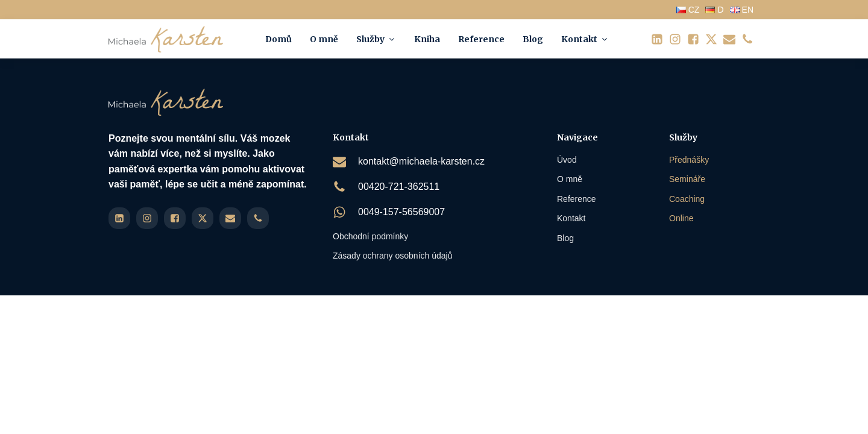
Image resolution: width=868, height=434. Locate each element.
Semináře (687, 179)
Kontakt (585, 39)
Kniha (427, 39)
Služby (376, 39)
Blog (533, 39)
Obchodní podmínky (370, 236)
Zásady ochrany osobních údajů (392, 256)
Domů (278, 39)
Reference (481, 39)
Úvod (567, 160)
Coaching (687, 199)
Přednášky (689, 160)
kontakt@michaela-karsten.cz (421, 161)
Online (681, 218)
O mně (324, 39)
